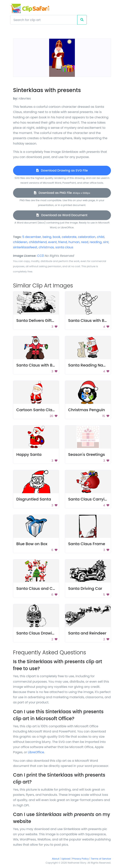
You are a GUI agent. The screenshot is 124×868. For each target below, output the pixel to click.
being (47, 237)
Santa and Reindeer (87, 633)
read (85, 242)
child (101, 237)
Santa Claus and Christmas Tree (48, 588)
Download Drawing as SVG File (62, 170)
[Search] (44, 20)
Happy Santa (29, 455)
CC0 (41, 256)
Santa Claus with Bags (90, 321)
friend (63, 242)
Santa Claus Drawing (37, 633)
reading (96, 242)
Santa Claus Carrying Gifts (94, 499)
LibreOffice (36, 752)
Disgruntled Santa (34, 499)
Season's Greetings (86, 455)
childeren (20, 242)
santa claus (64, 247)
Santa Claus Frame (87, 544)
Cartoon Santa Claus (37, 410)
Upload (66, 859)
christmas (46, 247)
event (52, 242)
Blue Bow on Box (32, 544)
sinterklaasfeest (25, 247)
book (57, 237)
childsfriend (38, 242)
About (56, 859)
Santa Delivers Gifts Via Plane (45, 321)
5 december (32, 237)
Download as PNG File (62, 193)
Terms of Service (101, 859)
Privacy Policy (80, 859)
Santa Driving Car (85, 588)
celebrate (69, 237)
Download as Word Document (62, 215)
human (74, 242)
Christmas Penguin (87, 410)
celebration (87, 237)
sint (106, 242)
